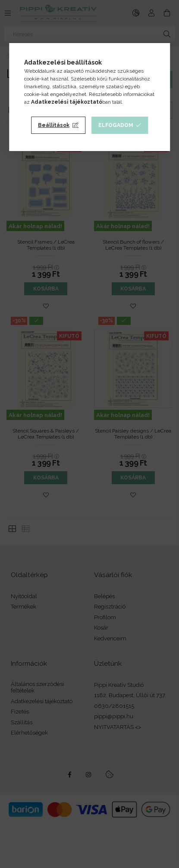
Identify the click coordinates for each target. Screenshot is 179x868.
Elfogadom (116, 125)
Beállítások (54, 125)
